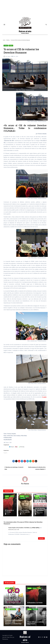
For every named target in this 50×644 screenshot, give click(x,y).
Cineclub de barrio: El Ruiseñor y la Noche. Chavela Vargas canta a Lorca (13, 601)
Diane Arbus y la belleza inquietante (35, 622)
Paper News (10, 637)
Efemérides (23, 498)
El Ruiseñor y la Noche (9, 511)
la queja (44, 397)
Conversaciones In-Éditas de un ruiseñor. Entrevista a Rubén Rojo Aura (14, 622)
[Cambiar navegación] (4, 25)
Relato (7, 498)
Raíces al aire (25, 31)
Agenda (7, 496)
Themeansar (5, 639)
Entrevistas (13, 609)
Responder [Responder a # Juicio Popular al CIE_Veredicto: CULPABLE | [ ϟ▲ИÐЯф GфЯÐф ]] (41, 538)
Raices (9, 57)
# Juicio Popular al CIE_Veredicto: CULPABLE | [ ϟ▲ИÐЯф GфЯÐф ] (24, 527)
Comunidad (43, 496)
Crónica (6, 46)
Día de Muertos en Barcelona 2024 (40, 510)
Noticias (11, 46)
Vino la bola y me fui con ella (25, 511)
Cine (12, 588)
